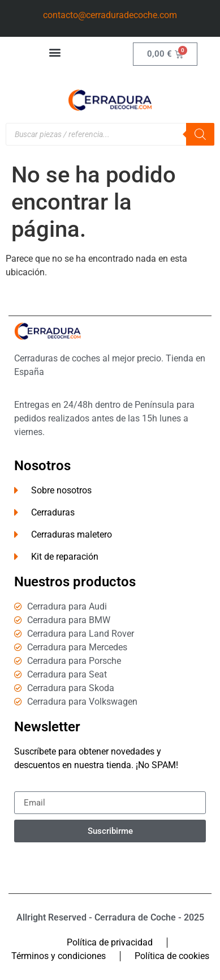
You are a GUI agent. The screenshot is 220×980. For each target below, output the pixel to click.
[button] (55, 52)
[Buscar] (200, 134)
